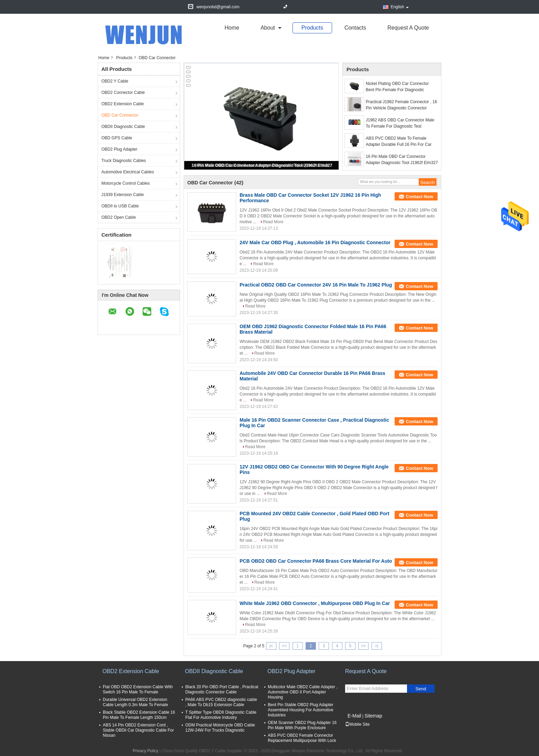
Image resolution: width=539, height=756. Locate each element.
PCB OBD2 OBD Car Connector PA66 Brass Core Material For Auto (316, 561)
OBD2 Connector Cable (123, 93)
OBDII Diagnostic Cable (123, 127)
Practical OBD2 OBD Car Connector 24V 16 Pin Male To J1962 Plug (316, 285)
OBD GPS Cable (117, 138)
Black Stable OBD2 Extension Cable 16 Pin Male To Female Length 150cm (139, 715)
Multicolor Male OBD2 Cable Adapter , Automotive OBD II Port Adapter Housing (303, 692)
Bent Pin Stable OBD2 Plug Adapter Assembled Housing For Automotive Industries (301, 710)
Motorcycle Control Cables (126, 183)
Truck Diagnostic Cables (124, 161)
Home (232, 28)
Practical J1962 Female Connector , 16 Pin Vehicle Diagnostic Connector (401, 105)
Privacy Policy (146, 751)
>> (363, 646)
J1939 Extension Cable (123, 195)
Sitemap (373, 716)
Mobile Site (357, 724)
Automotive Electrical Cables (128, 172)
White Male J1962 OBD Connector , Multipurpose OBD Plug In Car (315, 603)
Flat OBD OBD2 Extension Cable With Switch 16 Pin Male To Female (138, 689)
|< (271, 646)
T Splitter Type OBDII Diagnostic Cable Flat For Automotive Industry (221, 715)
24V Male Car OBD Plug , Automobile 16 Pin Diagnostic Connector (315, 242)
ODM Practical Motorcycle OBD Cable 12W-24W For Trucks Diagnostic (220, 728)
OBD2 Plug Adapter (119, 149)
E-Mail (354, 716)
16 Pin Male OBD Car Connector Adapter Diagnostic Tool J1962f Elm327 (262, 165)
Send (421, 689)
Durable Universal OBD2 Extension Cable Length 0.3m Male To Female (135, 702)
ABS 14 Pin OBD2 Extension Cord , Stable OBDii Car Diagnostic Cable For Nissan (138, 730)
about (268, 28)
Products (312, 28)
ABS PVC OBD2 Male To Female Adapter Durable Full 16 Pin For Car (399, 141)
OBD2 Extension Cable (123, 104)
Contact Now (420, 197)
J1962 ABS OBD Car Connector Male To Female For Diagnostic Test (400, 123)
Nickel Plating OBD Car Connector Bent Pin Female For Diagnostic (397, 87)
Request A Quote (408, 28)
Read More (273, 222)
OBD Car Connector (120, 115)
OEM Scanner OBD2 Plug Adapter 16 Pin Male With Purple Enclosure (302, 725)
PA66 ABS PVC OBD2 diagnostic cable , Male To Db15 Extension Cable (221, 702)
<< (284, 646)
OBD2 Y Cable (115, 81)
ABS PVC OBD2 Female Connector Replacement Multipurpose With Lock (302, 738)
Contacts (355, 28)
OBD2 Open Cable (119, 217)
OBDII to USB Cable (120, 206)
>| (377, 646)
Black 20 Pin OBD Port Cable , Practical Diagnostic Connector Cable (222, 689)
